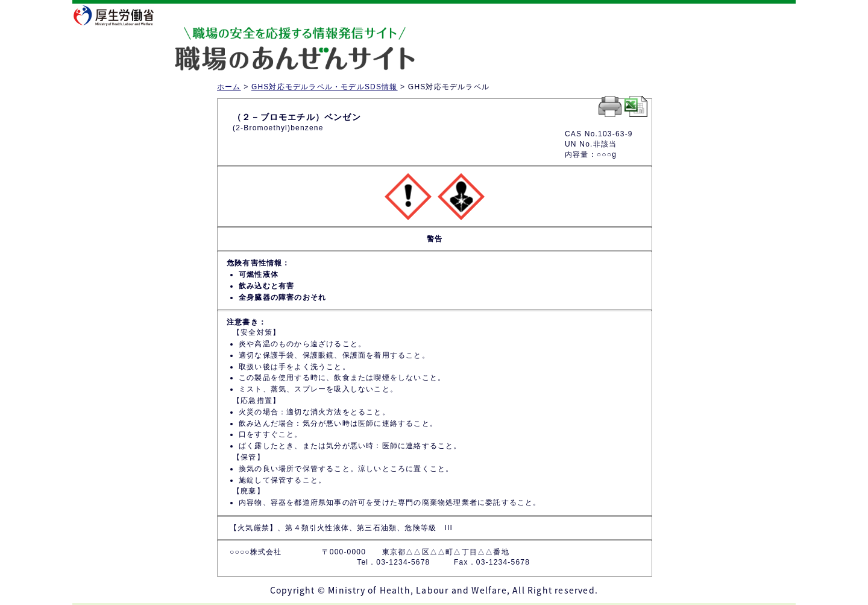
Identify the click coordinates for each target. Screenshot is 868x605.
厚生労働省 (121, 15)
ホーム (229, 87)
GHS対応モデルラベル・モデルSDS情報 (325, 87)
